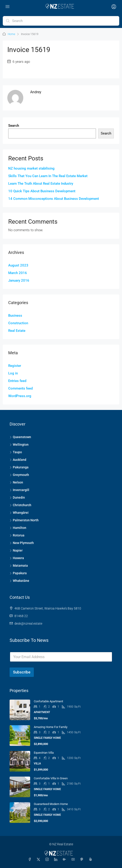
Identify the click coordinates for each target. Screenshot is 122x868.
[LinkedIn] (57, 860)
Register (15, 366)
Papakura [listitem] (18, 573)
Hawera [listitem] (17, 558)
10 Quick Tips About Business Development (42, 191)
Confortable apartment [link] (48, 701)
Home (11, 34)
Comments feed (20, 388)
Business (15, 316)
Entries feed (17, 381)
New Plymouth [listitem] (22, 543)
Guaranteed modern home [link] (51, 804)
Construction (18, 323)
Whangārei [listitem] (19, 513)
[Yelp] (91, 860)
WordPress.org (20, 396)
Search (14, 126)
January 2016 (19, 280)
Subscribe (22, 672)
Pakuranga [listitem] (19, 467)
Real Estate (17, 331)
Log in (13, 373)
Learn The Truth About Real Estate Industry (41, 184)
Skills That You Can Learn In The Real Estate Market (48, 176)
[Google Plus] (65, 860)
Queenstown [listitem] (20, 437)
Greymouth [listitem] (19, 475)
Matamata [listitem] (19, 566)
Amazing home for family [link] (51, 727)
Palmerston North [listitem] (24, 520)
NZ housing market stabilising (31, 168)
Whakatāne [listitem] (19, 581)
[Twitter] (39, 860)
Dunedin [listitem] (17, 497)
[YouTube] (74, 860)
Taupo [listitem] (16, 452)
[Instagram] (48, 860)
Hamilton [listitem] (18, 528)
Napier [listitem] (16, 550)
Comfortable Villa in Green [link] (51, 778)
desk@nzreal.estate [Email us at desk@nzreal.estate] (28, 624)
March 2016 (18, 273)
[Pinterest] (83, 860)
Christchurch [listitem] (20, 505)
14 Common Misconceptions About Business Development (54, 199)
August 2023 (18, 265)
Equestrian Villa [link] (44, 753)
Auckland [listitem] (18, 460)
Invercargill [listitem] (19, 490)
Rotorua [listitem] (17, 535)
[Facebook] (31, 860)
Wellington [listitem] (19, 445)
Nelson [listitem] (16, 482)
